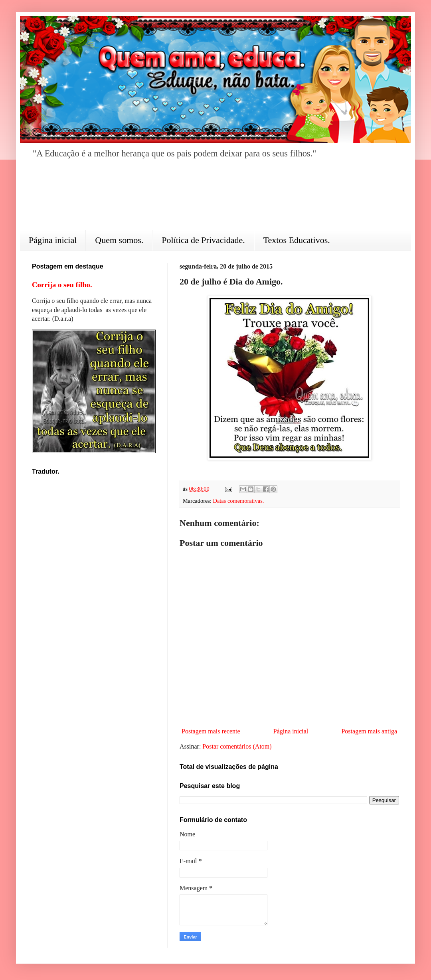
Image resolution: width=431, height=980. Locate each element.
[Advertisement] (215, 200)
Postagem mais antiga (369, 731)
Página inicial (53, 240)
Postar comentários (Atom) (237, 746)
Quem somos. (119, 240)
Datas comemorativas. (239, 501)
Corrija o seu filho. (62, 285)
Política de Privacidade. (203, 240)
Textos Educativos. (297, 240)
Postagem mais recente (211, 731)
